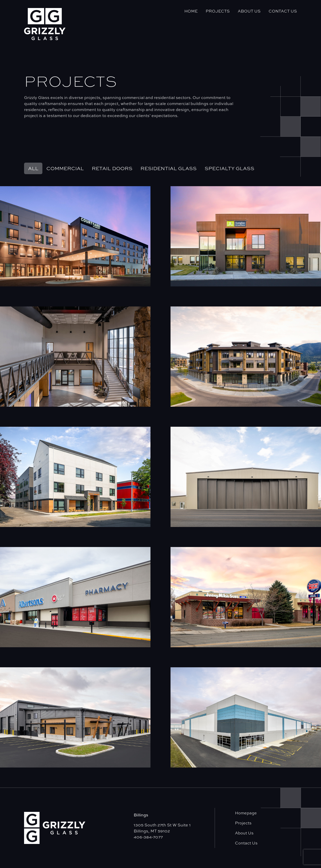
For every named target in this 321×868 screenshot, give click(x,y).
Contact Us (283, 11)
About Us (249, 11)
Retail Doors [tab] (112, 168)
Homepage (246, 813)
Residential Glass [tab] (169, 168)
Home (191, 11)
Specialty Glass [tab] (229, 168)
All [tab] (33, 168)
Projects (218, 11)
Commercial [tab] (65, 168)
